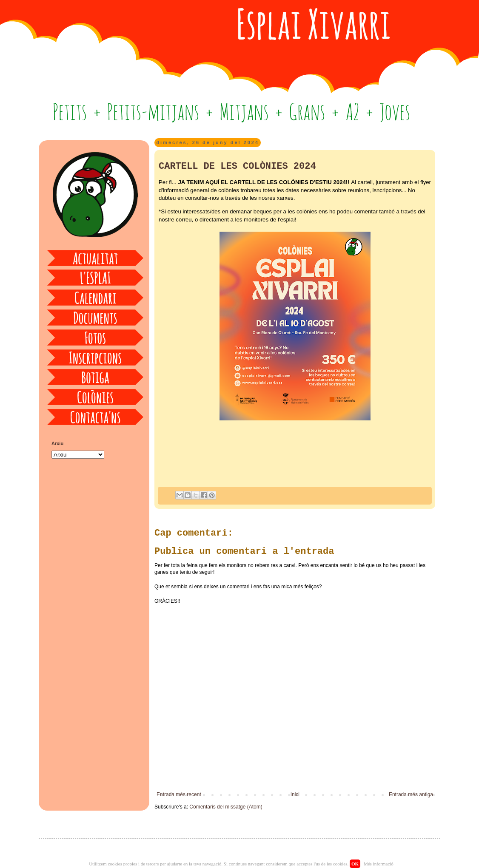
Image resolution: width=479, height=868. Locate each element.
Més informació (379, 864)
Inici (295, 794)
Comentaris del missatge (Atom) (226, 807)
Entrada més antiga (411, 794)
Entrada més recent (179, 794)
